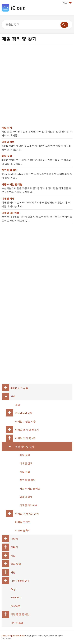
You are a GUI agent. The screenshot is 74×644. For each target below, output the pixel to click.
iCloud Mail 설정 (24, 413)
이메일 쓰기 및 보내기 (27, 430)
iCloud (18, 8)
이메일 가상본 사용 (25, 421)
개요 (18, 405)
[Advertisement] (37, 86)
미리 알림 (16, 564)
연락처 (14, 539)
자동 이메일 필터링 (12, 184)
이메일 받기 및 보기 (26, 438)
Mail (13, 396)
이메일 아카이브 (10, 213)
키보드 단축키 (23, 530)
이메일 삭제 (8, 198)
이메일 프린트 (23, 522)
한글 (67, 3)
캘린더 (14, 547)
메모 (13, 555)
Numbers (16, 597)
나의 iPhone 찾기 (20, 581)
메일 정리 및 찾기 (25, 446)
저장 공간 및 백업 (20, 614)
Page (14, 589)
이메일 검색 (8, 142)
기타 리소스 (17, 623)
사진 (13, 572)
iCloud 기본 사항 (19, 388)
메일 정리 (7, 128)
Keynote (15, 606)
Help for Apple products (13, 636)
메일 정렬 (7, 156)
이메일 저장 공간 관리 (27, 514)
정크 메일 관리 (9, 170)
